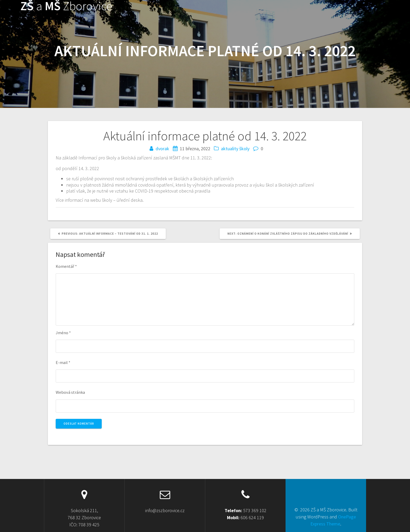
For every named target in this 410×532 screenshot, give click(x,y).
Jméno (63, 333)
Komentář (66, 266)
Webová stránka (70, 392)
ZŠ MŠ (66, 6)
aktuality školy (235, 149)
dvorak (162, 149)
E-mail (63, 362)
